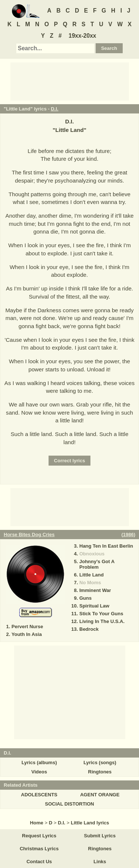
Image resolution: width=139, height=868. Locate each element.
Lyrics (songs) (100, 763)
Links (100, 862)
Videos (39, 772)
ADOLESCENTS (39, 795)
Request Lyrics (39, 836)
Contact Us (39, 862)
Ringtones (100, 772)
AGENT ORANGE (100, 795)
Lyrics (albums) (39, 763)
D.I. (54, 109)
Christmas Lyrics (39, 849)
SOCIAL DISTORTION (69, 804)
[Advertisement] (70, 81)
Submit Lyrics (100, 836)
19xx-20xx (82, 36)
